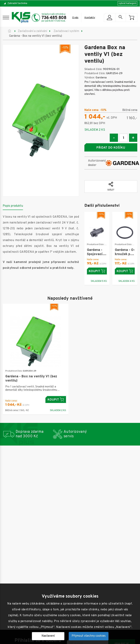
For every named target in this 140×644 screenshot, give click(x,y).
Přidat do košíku (111, 148)
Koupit (97, 271)
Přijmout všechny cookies (89, 636)
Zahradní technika (17, 3)
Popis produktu (13, 206)
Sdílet (111, 187)
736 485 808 (54, 18)
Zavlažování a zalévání (32, 31)
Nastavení (48, 636)
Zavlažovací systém (66, 31)
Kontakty (90, 18)
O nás (75, 18)
